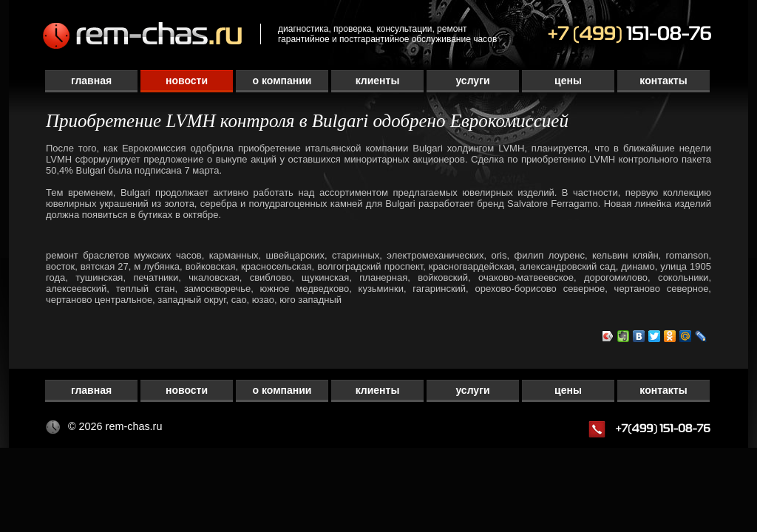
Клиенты (378, 81)
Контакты (663, 81)
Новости (187, 81)
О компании (282, 81)
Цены (568, 81)
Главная (91, 81)
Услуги (472, 81)
